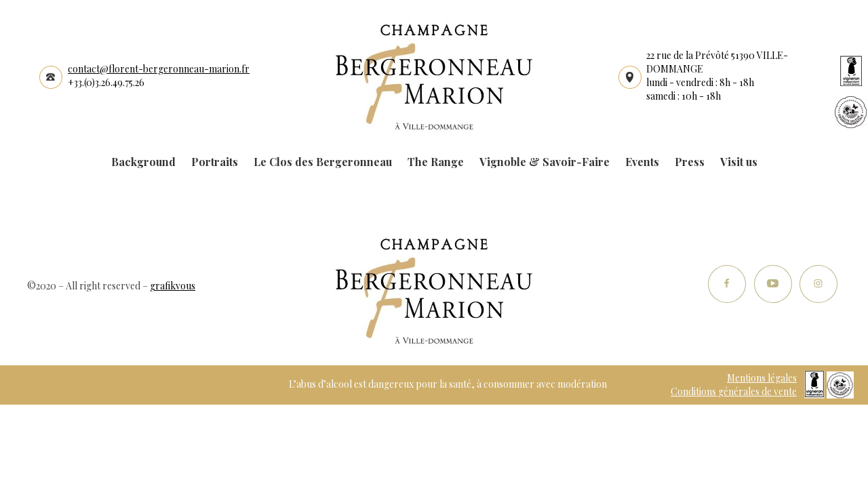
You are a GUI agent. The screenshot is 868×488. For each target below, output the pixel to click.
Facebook (727, 284)
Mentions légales (762, 378)
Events (642, 162)
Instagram (818, 284)
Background (143, 162)
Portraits (215, 162)
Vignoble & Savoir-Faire (545, 162)
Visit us (739, 162)
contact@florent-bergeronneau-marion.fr (159, 69)
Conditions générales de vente (734, 391)
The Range (436, 162)
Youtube (773, 284)
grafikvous (173, 286)
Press (690, 162)
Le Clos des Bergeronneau (323, 162)
